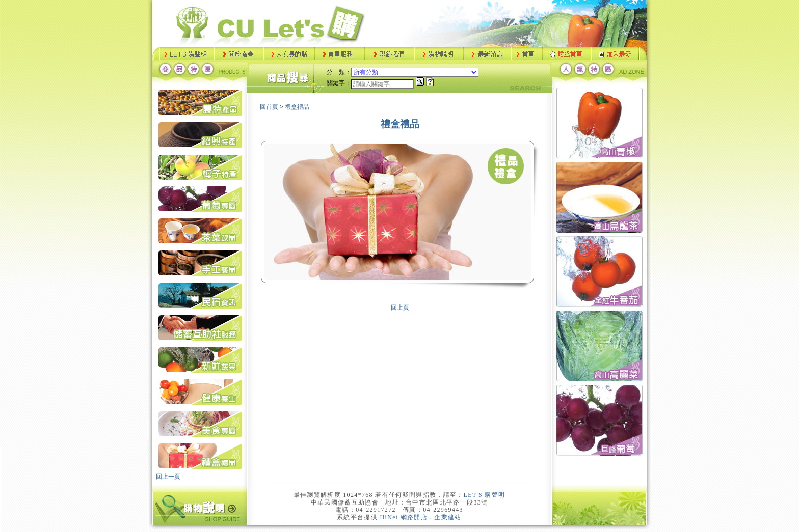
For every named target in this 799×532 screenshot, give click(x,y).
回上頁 (400, 307)
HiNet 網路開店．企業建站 (421, 517)
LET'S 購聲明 (485, 495)
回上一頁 (168, 477)
